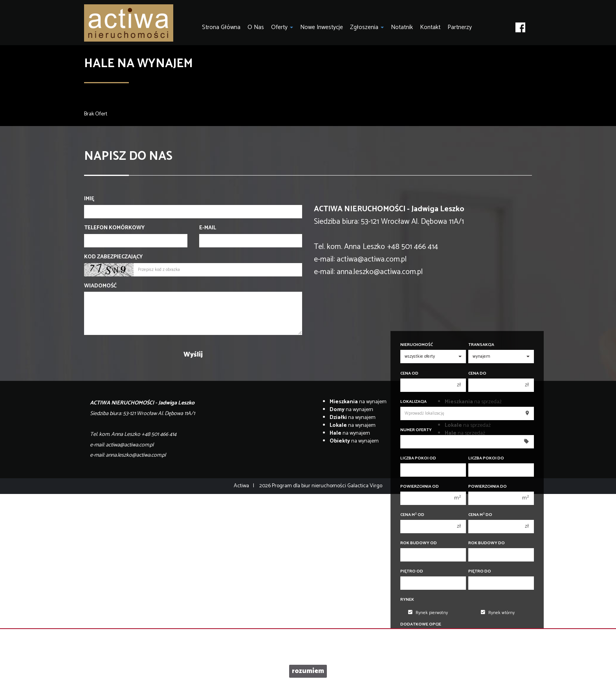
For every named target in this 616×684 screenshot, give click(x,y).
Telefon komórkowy (114, 228)
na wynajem (358, 402)
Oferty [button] (282, 27)
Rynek (407, 600)
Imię (89, 199)
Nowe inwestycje (322, 27)
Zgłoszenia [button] (367, 27)
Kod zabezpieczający (113, 257)
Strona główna (221, 27)
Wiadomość (100, 286)
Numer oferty (416, 430)
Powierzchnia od (420, 487)
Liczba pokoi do (486, 458)
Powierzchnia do (488, 487)
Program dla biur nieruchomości (310, 486)
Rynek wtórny (498, 613)
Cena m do (480, 515)
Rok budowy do (487, 543)
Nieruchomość (417, 345)
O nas (256, 27)
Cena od (409, 374)
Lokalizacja (413, 402)
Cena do (477, 374)
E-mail (208, 228)
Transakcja (481, 345)
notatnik (402, 27)
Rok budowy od (419, 543)
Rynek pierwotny (428, 613)
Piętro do (480, 572)
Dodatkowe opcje (421, 625)
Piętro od (412, 572)
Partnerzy (460, 27)
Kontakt (430, 27)
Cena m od (412, 515)
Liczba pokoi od (418, 458)
